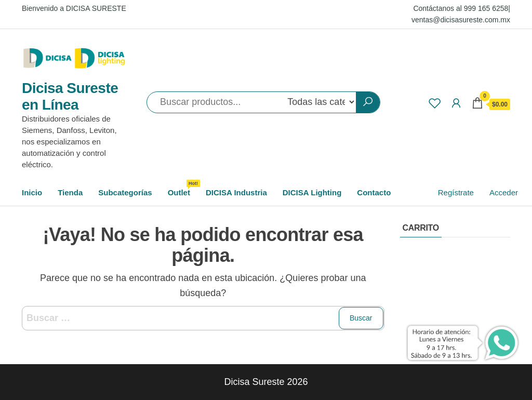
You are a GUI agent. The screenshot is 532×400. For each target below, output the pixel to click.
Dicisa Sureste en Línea (70, 96)
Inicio (32, 192)
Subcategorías (125, 192)
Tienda (70, 192)
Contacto (374, 192)
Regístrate (456, 192)
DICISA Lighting (312, 192)
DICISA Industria (236, 192)
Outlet (183, 188)
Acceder (504, 192)
